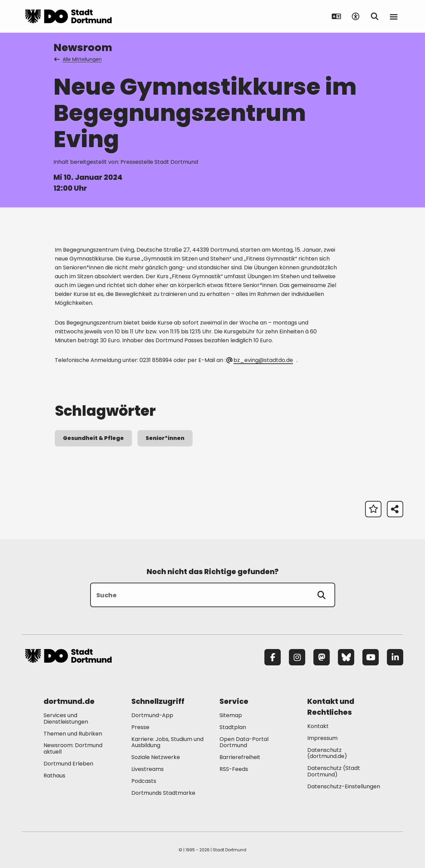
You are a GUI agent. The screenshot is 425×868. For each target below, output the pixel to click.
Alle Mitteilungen (78, 59)
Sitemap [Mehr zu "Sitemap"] (231, 715)
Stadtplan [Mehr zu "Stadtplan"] (233, 727)
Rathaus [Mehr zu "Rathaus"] (54, 776)
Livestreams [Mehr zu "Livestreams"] (148, 769)
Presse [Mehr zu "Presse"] (140, 727)
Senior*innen (165, 438)
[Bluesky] (346, 657)
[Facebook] (273, 657)
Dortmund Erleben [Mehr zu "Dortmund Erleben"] (68, 764)
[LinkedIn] (395, 657)
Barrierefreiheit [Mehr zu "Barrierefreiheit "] (240, 757)
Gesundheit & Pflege (93, 438)
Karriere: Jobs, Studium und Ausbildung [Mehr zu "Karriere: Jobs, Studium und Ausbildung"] (167, 742)
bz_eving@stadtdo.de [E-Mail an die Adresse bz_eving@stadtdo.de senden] (260, 360)
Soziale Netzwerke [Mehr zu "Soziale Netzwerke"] (156, 757)
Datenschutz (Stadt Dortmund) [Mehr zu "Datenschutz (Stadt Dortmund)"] (334, 771)
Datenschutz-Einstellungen (344, 787)
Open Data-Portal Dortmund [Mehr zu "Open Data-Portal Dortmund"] (244, 742)
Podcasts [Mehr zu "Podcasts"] (144, 781)
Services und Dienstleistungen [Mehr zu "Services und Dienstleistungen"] (66, 719)
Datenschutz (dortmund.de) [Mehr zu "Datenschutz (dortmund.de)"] (327, 753)
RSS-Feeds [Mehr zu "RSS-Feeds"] (234, 769)
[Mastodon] (322, 657)
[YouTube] (371, 657)
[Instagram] (297, 657)
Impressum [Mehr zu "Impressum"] (322, 738)
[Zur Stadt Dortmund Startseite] (68, 16)
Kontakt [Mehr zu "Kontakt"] (318, 726)
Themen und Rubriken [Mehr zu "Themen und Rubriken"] (73, 734)
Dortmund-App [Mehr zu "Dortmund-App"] (152, 715)
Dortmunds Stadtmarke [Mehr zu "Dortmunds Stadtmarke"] (163, 793)
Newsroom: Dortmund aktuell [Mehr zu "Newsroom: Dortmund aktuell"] (73, 748)
